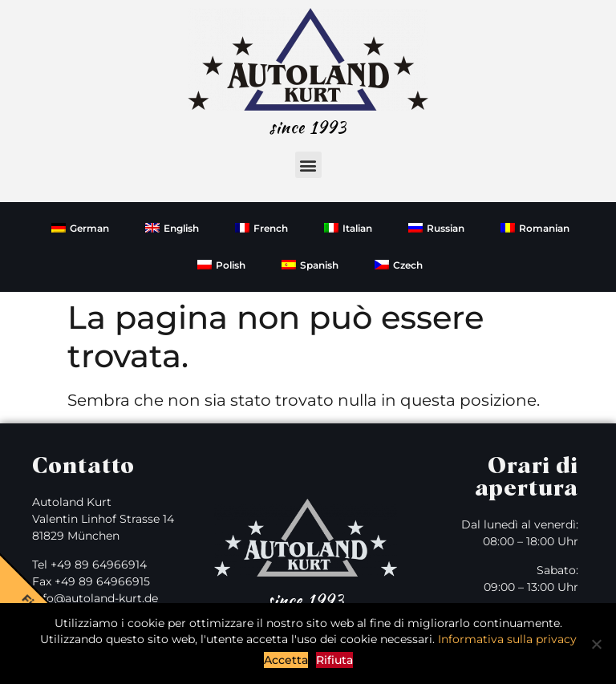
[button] (308, 165)
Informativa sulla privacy (507, 639)
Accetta (286, 660)
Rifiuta (334, 660)
